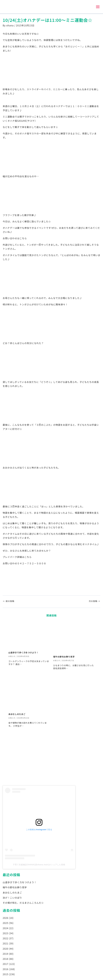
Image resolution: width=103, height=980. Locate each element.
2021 (5, 944)
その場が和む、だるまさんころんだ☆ (23, 903)
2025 (5, 924)
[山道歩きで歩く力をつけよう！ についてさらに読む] (29, 636)
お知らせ (12, 657)
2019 (5, 954)
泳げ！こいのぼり (12, 898)
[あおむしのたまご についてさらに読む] (29, 695)
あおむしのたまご (17, 715)
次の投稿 (94, 602)
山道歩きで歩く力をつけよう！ (23, 653)
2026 (5, 918)
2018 (5, 959)
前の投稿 (9, 602)
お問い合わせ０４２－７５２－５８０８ (24, 564)
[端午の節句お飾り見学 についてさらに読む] (74, 638)
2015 (5, 975)
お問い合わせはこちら (15, 239)
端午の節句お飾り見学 (64, 657)
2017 (5, 965)
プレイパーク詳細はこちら (17, 558)
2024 (5, 929)
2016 (5, 970)
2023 (5, 934)
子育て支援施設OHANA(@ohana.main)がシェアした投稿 (39, 865)
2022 (5, 939)
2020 (5, 949)
